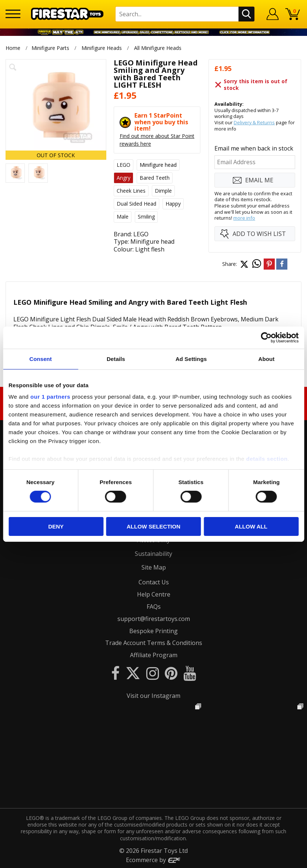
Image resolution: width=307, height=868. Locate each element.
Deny (56, 526)
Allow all (251, 526)
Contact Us (154, 582)
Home (13, 48)
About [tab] (266, 359)
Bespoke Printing (153, 631)
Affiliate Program (154, 655)
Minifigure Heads (102, 48)
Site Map (154, 567)
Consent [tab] (41, 359)
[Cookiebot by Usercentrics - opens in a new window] (266, 337)
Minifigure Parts (50, 48)
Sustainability (153, 554)
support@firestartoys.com (154, 619)
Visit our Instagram (153, 696)
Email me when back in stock (254, 148)
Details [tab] (116, 359)
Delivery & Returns (254, 122)
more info (244, 218)
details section (267, 459)
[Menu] (13, 14)
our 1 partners (50, 397)
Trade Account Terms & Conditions (154, 643)
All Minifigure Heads (158, 48)
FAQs (154, 607)
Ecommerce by (153, 860)
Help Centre (154, 594)
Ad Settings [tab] (191, 359)
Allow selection (153, 526)
